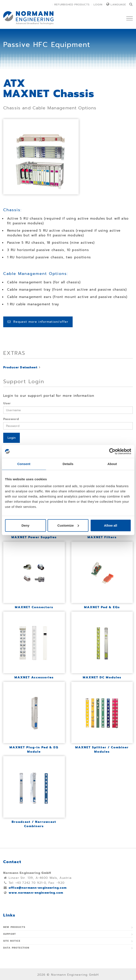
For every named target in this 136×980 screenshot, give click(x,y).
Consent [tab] (24, 464)
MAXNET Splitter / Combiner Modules (102, 750)
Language (118, 5)
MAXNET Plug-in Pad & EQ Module (34, 750)
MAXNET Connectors (34, 607)
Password (11, 419)
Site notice (12, 941)
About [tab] (112, 464)
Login (98, 5)
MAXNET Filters (102, 537)
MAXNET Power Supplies (34, 537)
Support (10, 934)
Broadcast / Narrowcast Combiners (34, 824)
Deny (26, 525)
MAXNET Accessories (34, 677)
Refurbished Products (72, 5)
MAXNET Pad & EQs (102, 607)
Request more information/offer (38, 322)
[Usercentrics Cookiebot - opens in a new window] (112, 451)
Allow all (111, 525)
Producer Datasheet (20, 367)
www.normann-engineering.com (36, 893)
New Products (14, 927)
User (7, 403)
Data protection (16, 948)
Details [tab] (68, 464)
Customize (68, 525)
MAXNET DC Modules (102, 677)
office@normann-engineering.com (38, 888)
